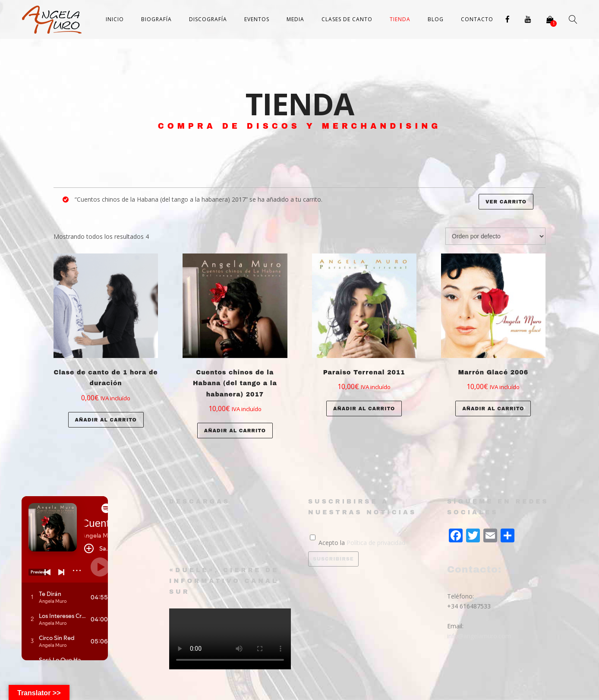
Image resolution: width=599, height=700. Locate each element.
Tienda (400, 19)
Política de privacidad (376, 543)
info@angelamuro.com (479, 636)
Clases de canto (347, 19)
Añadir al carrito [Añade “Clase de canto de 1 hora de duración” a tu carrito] (106, 420)
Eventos (257, 19)
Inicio (115, 19)
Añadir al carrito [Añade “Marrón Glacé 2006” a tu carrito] (493, 409)
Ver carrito (506, 202)
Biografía (156, 19)
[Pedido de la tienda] (495, 236)
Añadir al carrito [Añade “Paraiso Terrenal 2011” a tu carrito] (364, 409)
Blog (436, 19)
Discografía (208, 19)
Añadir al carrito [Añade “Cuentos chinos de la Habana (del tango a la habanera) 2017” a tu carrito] (235, 431)
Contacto (477, 19)
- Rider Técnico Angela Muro (209, 523)
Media (295, 19)
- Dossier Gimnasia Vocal (204, 543)
